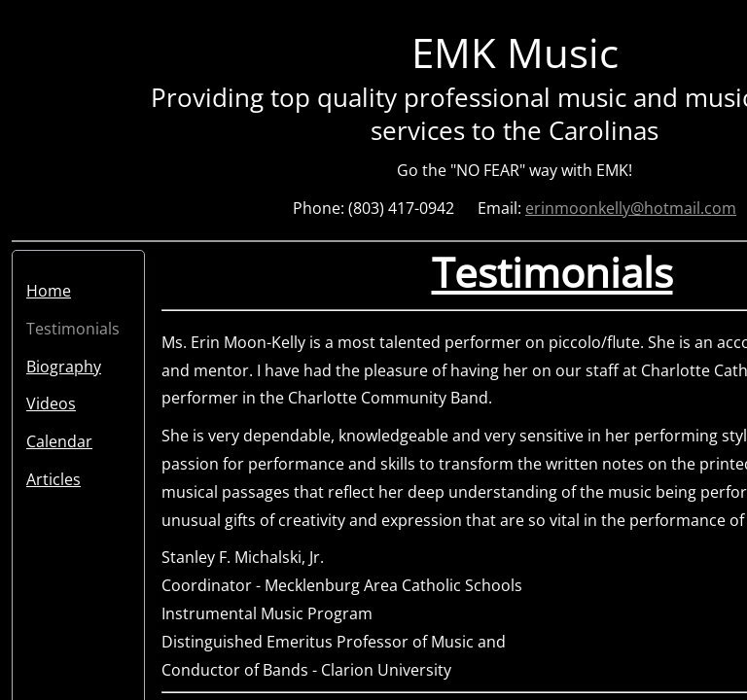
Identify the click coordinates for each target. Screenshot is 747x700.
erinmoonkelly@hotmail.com (631, 208)
